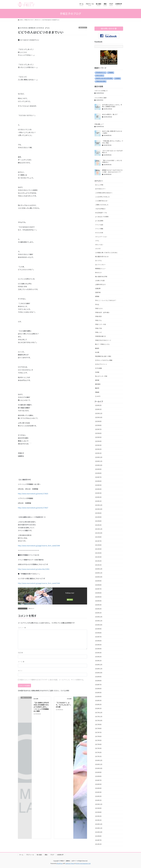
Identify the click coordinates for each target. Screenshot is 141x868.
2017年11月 (99, 716)
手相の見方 (98, 316)
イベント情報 (99, 229)
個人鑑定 (39, 855)
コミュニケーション (101, 237)
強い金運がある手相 (101, 276)
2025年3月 (98, 445)
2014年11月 (99, 828)
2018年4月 (98, 697)
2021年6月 (98, 545)
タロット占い (100, 75)
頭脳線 (97, 392)
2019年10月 (99, 625)
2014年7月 (98, 840)
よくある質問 (99, 221)
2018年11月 (99, 669)
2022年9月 (98, 517)
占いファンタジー (100, 265)
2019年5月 (98, 645)
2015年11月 (99, 804)
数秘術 (97, 348)
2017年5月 (98, 740)
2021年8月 (98, 537)
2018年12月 (99, 665)
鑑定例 (97, 388)
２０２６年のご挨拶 (100, 98)
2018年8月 (98, 681)
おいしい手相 (99, 185)
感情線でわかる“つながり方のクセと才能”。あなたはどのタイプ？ (112, 171)
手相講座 (111, 72)
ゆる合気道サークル (101, 213)
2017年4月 (98, 744)
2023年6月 (98, 513)
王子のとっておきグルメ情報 (104, 360)
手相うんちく (99, 308)
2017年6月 (98, 736)
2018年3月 (98, 700)
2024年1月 (98, 501)
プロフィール (30, 855)
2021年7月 (98, 541)
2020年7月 (98, 589)
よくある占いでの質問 (102, 217)
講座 (46, 855)
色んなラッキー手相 (101, 376)
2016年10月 (99, 768)
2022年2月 (98, 525)
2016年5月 (98, 784)
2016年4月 (98, 788)
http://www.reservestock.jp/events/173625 (33, 494)
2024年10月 (99, 465)
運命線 (97, 380)
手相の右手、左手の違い (102, 312)
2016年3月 (98, 792)
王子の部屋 (98, 368)
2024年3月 (98, 493)
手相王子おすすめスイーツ (103, 340)
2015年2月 (98, 816)
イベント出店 (99, 225)
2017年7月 (98, 732)
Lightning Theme (70, 863)
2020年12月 (99, 569)
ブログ (52, 855)
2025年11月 (99, 413)
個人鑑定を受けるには (102, 256)
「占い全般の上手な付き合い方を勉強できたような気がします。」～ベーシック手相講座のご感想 (41, 707)
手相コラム (98, 320)
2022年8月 (98, 521)
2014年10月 (99, 832)
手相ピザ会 (98, 328)
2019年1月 (98, 661)
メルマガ (98, 249)
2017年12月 (99, 713)
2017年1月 (98, 756)
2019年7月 (98, 637)
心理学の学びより (100, 284)
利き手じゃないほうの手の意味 (104, 78)
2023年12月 (99, 505)
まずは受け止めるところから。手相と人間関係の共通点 (112, 106)
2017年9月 (98, 724)
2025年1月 (98, 453)
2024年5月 (98, 485)
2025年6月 (98, 433)
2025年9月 (98, 421)
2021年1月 (98, 565)
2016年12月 (99, 760)
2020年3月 (98, 605)
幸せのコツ (83, 28)
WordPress (60, 863)
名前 (20, 653)
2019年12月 (99, 617)
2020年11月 (99, 573)
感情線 (97, 296)
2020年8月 (98, 585)
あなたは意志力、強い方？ (110, 114)
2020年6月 (98, 593)
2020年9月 (98, 581)
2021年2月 (98, 561)
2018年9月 (98, 677)
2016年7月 (98, 780)
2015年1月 (98, 820)
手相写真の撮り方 (100, 336)
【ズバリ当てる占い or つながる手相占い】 (112, 152)
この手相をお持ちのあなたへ (104, 193)
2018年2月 (98, 704)
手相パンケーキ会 (100, 324)
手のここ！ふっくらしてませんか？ (106, 300)
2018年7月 (98, 685)
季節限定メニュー (100, 269)
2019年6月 (98, 641)
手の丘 (97, 304)
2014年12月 (99, 824)
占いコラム (98, 260)
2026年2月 (98, 405)
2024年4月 (98, 489)
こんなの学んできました (102, 197)
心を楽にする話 (100, 280)
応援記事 (98, 288)
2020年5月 (98, 597)
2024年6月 (98, 481)
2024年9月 (98, 469)
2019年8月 (98, 633)
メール (21, 662)
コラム (97, 241)
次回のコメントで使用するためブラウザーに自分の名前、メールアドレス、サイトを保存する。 (52, 680)
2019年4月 (98, 649)
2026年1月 (98, 409)
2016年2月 (98, 796)
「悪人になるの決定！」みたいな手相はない (112, 161)
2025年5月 (98, 437)
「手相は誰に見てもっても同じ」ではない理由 (113, 142)
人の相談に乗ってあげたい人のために (106, 253)
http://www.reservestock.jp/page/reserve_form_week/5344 (39, 546)
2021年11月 (99, 529)
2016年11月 (99, 764)
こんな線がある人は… (102, 201)
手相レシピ (98, 332)
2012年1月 (98, 844)
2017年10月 (99, 720)
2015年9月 (98, 808)
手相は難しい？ (99, 124)
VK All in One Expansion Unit (83, 863)
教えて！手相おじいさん (102, 344)
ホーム (21, 855)
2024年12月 (99, 457)
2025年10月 (99, 417)
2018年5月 (98, 693)
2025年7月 (98, 429)
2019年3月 (98, 653)
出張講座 (118, 78)
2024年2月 (98, 497)
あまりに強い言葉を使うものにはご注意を (112, 132)
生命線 (97, 372)
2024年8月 (98, 473)
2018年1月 (98, 708)
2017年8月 (98, 728)
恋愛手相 (98, 292)
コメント (22, 628)
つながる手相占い (100, 209)
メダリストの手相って (101, 91)
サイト (20, 671)
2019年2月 (98, 657)
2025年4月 (98, 441)
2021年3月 (98, 557)
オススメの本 (99, 233)
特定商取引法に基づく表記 (103, 356)
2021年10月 (99, 533)
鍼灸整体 (98, 384)
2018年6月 (98, 689)
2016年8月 (98, 776)
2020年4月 (98, 601)
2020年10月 (99, 577)
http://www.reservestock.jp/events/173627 (33, 508)
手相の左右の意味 (101, 81)
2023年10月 (99, 509)
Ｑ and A (98, 396)
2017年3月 (98, 748)
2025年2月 (98, 449)
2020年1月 (98, 613)
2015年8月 (98, 812)
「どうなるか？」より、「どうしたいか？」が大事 (63, 705)
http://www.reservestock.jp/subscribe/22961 (34, 569)
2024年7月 (98, 477)
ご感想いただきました (102, 205)
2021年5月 (98, 549)
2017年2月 (98, 752)
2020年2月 (98, 609)
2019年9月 (98, 629)
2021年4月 (98, 553)
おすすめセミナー (100, 189)
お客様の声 (60, 855)
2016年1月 (98, 800)
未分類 (97, 352)
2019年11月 (99, 621)
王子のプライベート (101, 364)
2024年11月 (99, 461)
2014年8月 (98, 836)
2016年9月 (98, 772)
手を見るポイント (101, 72)
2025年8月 (98, 425)
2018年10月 (99, 673)
